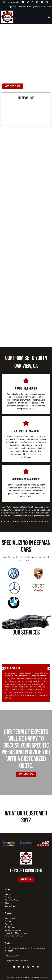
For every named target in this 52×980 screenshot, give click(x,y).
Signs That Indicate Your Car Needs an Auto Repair (26, 522)
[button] (49, 17)
